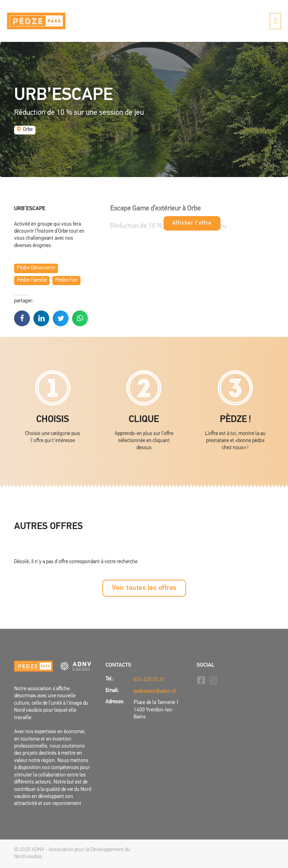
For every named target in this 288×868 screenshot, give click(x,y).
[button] (144, 588)
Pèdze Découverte (36, 268)
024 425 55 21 (149, 680)
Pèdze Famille (32, 280)
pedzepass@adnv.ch (155, 691)
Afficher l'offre (192, 223)
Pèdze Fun (66, 280)
